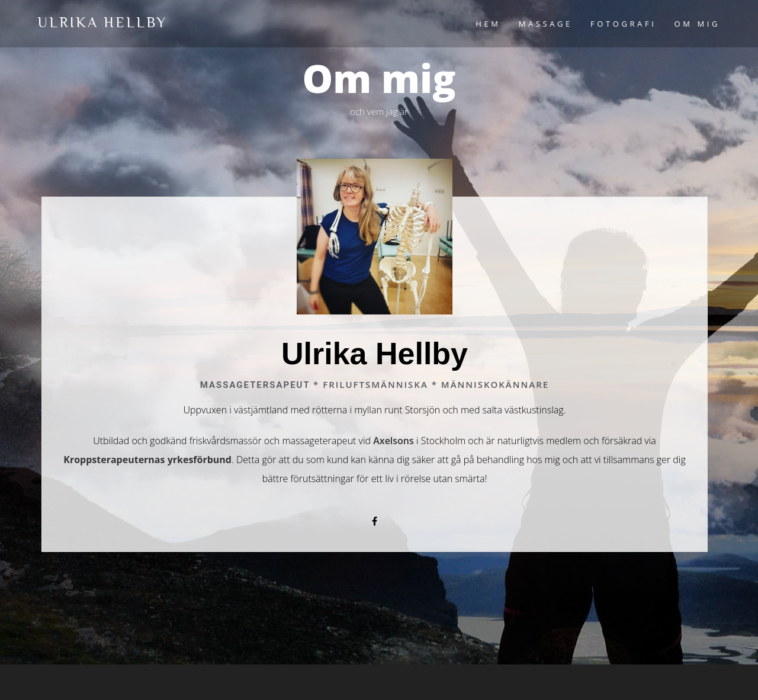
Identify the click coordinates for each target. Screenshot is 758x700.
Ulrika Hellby (102, 22)
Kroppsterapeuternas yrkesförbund (147, 460)
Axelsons (394, 441)
